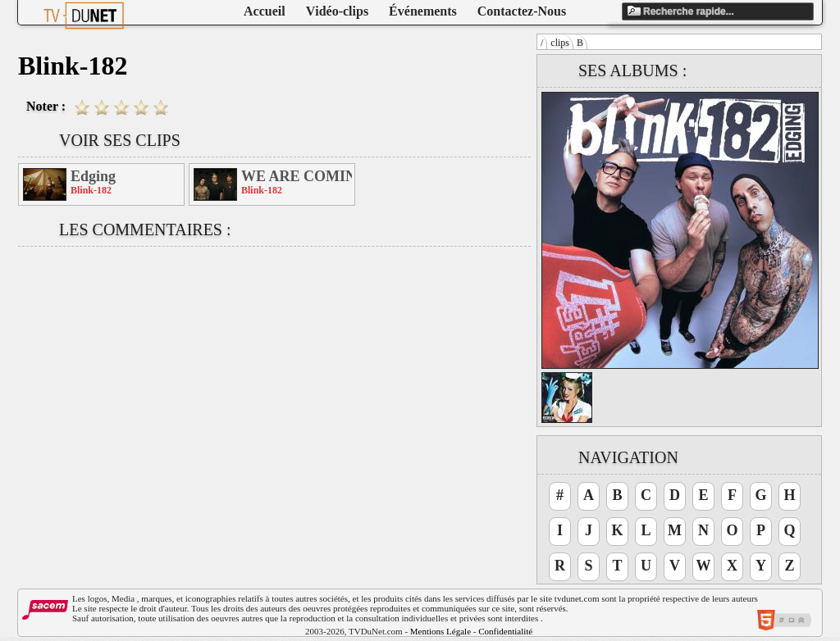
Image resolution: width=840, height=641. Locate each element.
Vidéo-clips (337, 11)
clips (560, 43)
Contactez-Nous (522, 11)
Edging (93, 176)
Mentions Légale (441, 631)
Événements (423, 11)
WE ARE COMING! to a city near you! (297, 176)
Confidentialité (505, 631)
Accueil (265, 11)
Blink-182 (91, 190)
